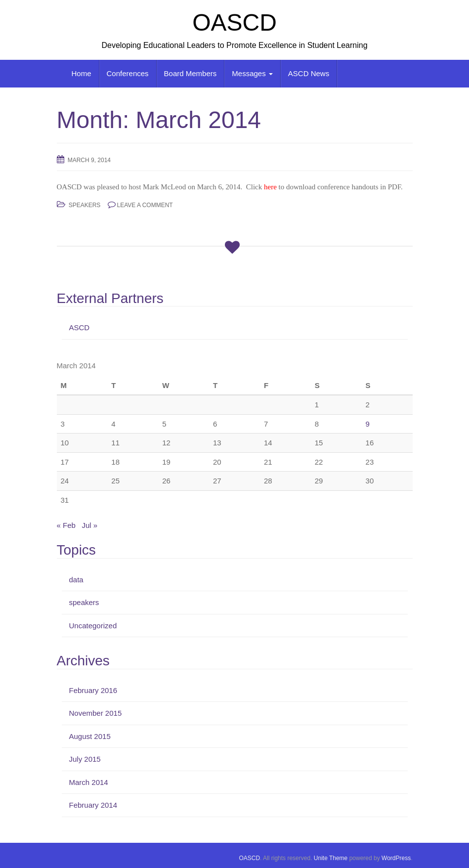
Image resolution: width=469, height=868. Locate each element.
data (76, 580)
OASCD (234, 22)
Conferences (128, 73)
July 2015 (85, 759)
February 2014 (93, 805)
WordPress (396, 858)
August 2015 (90, 736)
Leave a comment (145, 205)
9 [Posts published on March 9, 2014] (368, 424)
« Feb (66, 525)
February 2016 (93, 690)
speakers (85, 205)
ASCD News (309, 73)
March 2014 (89, 782)
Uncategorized (93, 626)
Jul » (89, 525)
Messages (252, 73)
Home (82, 73)
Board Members (191, 73)
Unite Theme (331, 858)
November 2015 (96, 713)
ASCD (80, 327)
